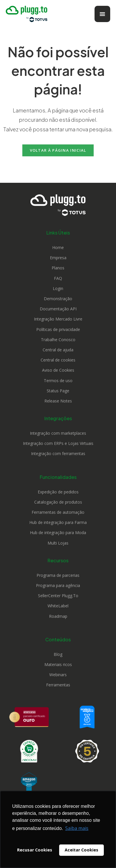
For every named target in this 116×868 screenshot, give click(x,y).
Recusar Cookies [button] (35, 850)
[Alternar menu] (102, 14)
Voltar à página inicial (58, 150)
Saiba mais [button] (77, 828)
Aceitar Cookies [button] (81, 850)
